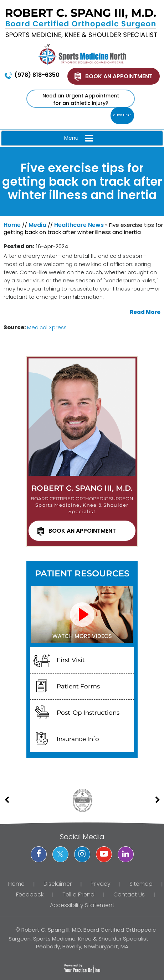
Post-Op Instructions (88, 713)
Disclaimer (58, 884)
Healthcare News (79, 225)
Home (12, 225)
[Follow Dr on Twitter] (60, 854)
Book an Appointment (82, 531)
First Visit (71, 660)
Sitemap (141, 884)
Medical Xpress (47, 327)
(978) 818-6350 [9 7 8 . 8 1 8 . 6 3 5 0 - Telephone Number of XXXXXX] (37, 75)
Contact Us (129, 894)
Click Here (122, 115)
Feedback (30, 894)
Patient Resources (82, 573)
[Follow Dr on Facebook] (39, 854)
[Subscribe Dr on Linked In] (126, 854)
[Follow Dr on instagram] (82, 854)
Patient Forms (78, 686)
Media (37, 225)
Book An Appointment (119, 76)
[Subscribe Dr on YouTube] (104, 854)
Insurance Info (78, 739)
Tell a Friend (78, 894)
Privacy (101, 884)
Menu (80, 138)
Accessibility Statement (82, 905)
